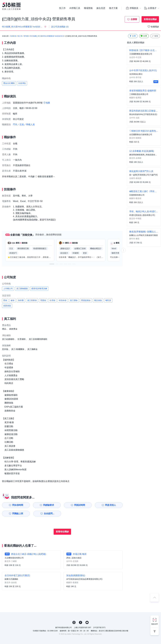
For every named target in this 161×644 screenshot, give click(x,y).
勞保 (5, 300)
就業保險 (7, 306)
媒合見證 (101, 8)
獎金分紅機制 (9, 83)
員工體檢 (74, 300)
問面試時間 (80, 505)
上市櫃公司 (8, 289)
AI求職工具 (75, 8)
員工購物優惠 (22, 289)
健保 (13, 300)
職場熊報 (88, 8)
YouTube (87, 622)
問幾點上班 (18, 513)
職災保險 (98, 300)
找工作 (62, 8)
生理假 (52, 300)
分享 (133, 36)
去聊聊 (134, 19)
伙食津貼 (22, 83)
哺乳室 (108, 300)
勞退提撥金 (86, 300)
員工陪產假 (32, 300)
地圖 (48, 103)
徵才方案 (113, 8)
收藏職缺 (155, 27)
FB (81, 622)
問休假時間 (18, 505)
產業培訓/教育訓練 (39, 289)
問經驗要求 (49, 505)
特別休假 (63, 300)
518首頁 (13, 36)
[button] (52, 264)
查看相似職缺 (150, 19)
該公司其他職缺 (60, 27)
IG (74, 622)
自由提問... (49, 513)
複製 (155, 36)
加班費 (21, 300)
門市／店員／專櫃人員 (24, 125)
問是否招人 (111, 505)
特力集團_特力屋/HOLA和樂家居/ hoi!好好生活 (47, 36)
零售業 (26, 36)
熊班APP (155, 624)
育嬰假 (43, 300)
